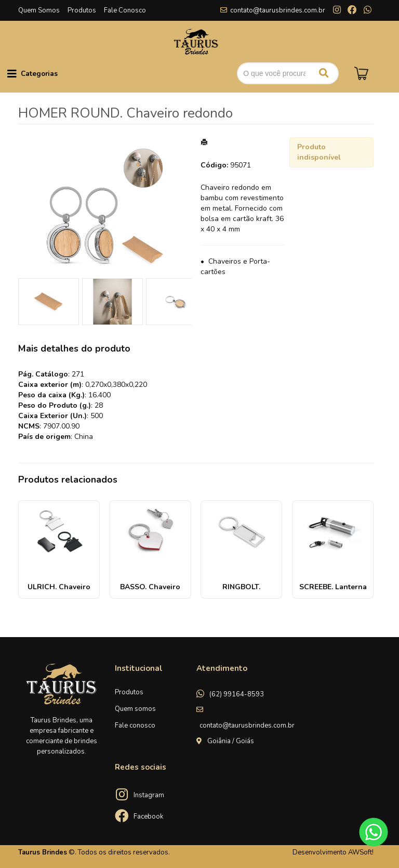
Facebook (148, 817)
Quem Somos (39, 10)
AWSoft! (361, 852)
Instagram (149, 795)
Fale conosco (135, 726)
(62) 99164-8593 (237, 694)
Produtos (82, 10)
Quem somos (135, 709)
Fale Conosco (125, 10)
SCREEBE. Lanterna (333, 587)
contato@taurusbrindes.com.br (278, 10)
